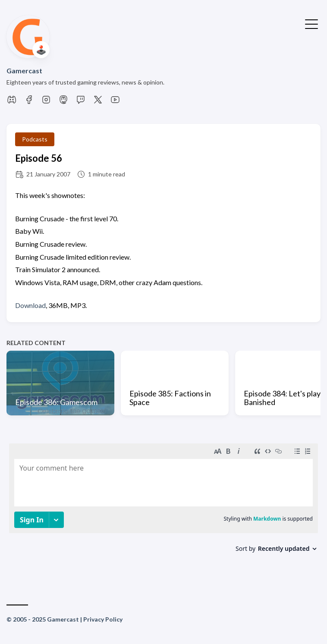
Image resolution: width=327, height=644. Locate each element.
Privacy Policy (103, 619)
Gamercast (24, 71)
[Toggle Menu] (311, 23)
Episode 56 (39, 158)
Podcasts (35, 139)
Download (30, 305)
